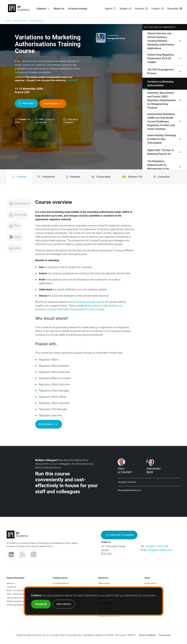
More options (64, 604)
